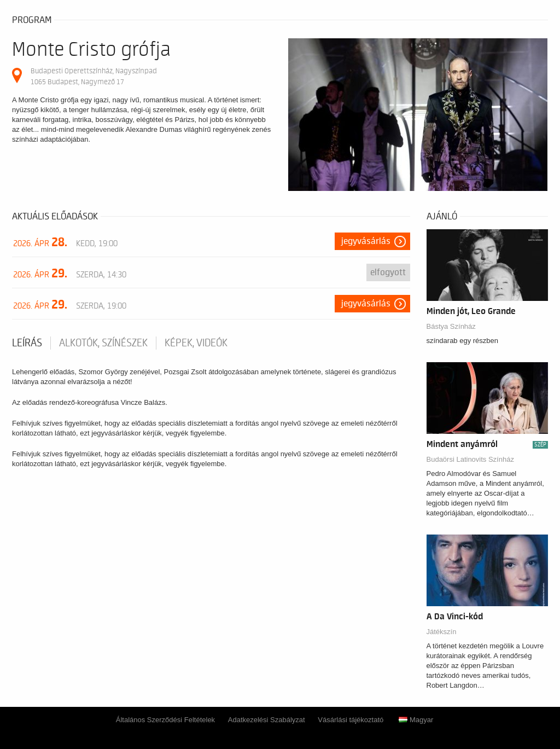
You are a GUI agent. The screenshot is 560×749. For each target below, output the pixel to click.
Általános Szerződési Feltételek (165, 720)
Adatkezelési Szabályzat (267, 720)
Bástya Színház (451, 326)
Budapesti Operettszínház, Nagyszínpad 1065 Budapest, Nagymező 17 (94, 76)
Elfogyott (388, 272)
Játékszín (442, 632)
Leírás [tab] (27, 343)
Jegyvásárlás (366, 241)
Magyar (416, 720)
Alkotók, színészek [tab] (103, 343)
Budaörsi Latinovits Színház (470, 459)
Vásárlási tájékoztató (351, 720)
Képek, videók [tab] (196, 343)
